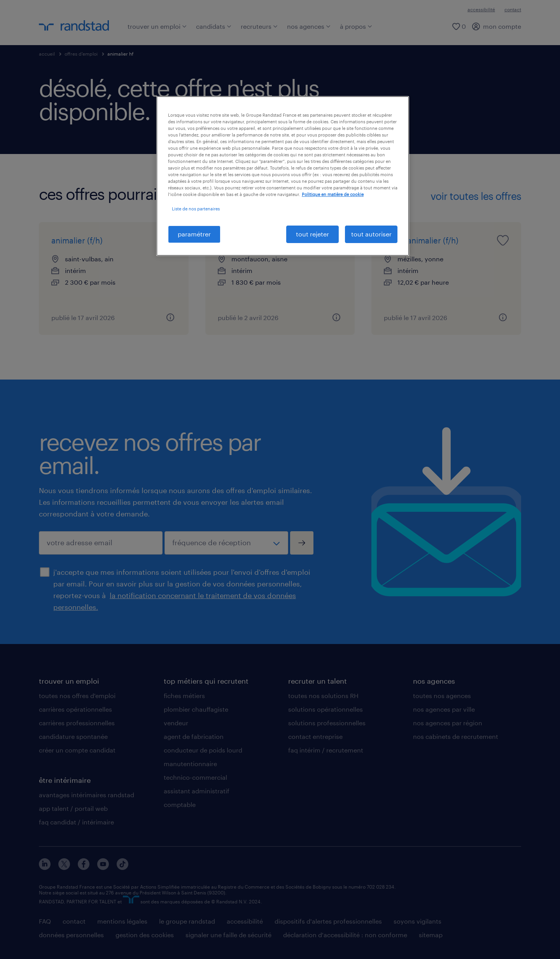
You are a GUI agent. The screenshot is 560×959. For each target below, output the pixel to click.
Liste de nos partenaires (196, 209)
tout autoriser (371, 234)
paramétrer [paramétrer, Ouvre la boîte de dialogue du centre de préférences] (194, 234)
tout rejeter (312, 234)
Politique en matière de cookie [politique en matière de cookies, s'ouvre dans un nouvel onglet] (333, 194)
